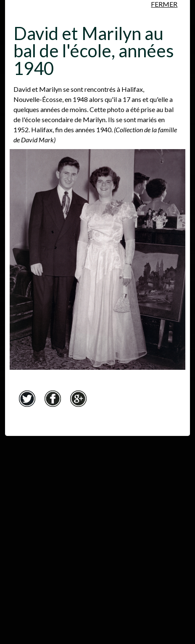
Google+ (79, 399)
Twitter (27, 399)
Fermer (164, 4)
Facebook (53, 399)
